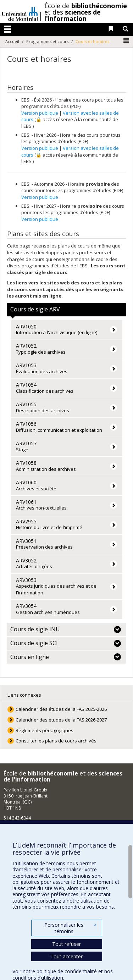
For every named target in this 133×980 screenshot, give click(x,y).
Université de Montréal (20, 11)
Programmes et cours (47, 41)
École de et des (86, 12)
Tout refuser (66, 944)
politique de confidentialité (67, 971)
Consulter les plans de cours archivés (56, 741)
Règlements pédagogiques (45, 730)
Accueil (12, 41)
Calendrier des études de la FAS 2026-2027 (61, 720)
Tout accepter (66, 956)
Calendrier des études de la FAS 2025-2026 (61, 709)
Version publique (40, 113)
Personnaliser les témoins (70, 928)
